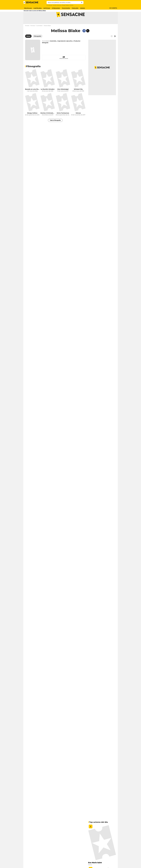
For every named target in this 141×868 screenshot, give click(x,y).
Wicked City (78, 96)
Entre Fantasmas (63, 120)
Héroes (78, 120)
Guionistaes (39, 33)
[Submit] (82, 2)
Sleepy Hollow (32, 120)
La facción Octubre (48, 96)
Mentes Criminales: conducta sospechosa (48, 120)
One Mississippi (63, 96)
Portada (27, 33)
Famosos (33, 33)
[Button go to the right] (115, 43)
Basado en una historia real (32, 96)
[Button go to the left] (112, 43)
